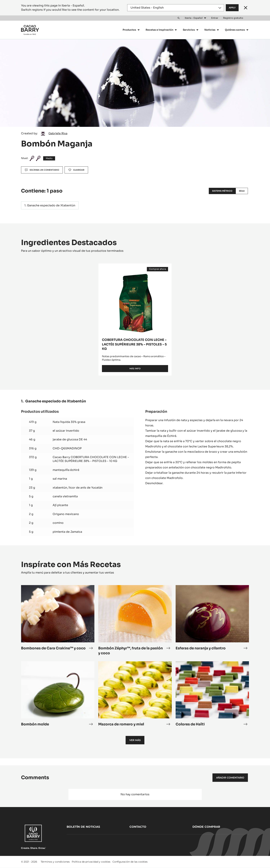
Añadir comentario (230, 778)
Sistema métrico (222, 191)
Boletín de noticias (83, 827)
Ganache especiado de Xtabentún (51, 205)
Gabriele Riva (58, 133)
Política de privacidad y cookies (91, 862)
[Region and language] (176, 8)
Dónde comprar (206, 827)
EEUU (242, 191)
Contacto (138, 827)
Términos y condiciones (55, 862)
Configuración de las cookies (130, 862)
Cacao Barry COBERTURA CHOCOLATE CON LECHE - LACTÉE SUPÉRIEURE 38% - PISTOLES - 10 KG (91, 459)
